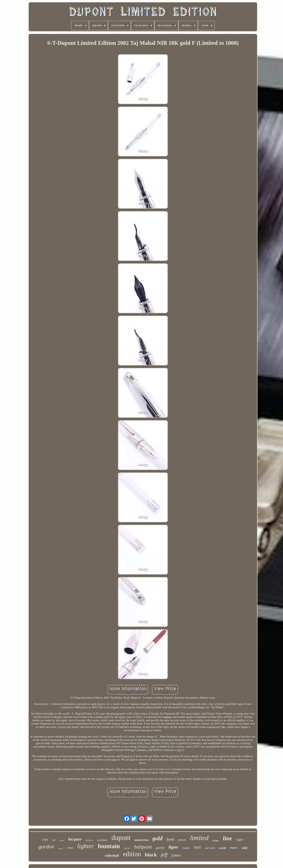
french (186, 848)
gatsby (160, 848)
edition (132, 854)
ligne (173, 847)
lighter (85, 846)
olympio (216, 841)
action (210, 848)
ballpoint (143, 847)
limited (199, 838)
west (70, 848)
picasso (90, 840)
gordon (46, 846)
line (227, 838)
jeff (164, 855)
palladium (102, 840)
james (176, 855)
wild (244, 848)
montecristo (142, 840)
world (222, 848)
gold (157, 838)
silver (62, 840)
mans (234, 847)
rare (197, 847)
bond (170, 839)
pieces (182, 840)
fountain (109, 846)
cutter (61, 849)
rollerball (112, 856)
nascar (127, 848)
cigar (240, 840)
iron (45, 840)
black (151, 855)
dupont (121, 838)
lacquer (75, 839)
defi (54, 840)
